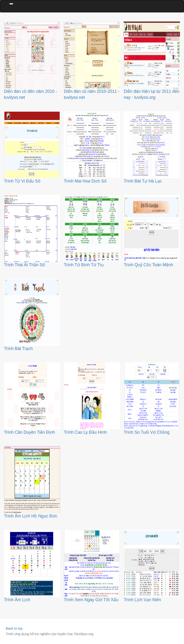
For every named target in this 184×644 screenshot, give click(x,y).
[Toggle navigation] (11, 4)
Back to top (14, 628)
